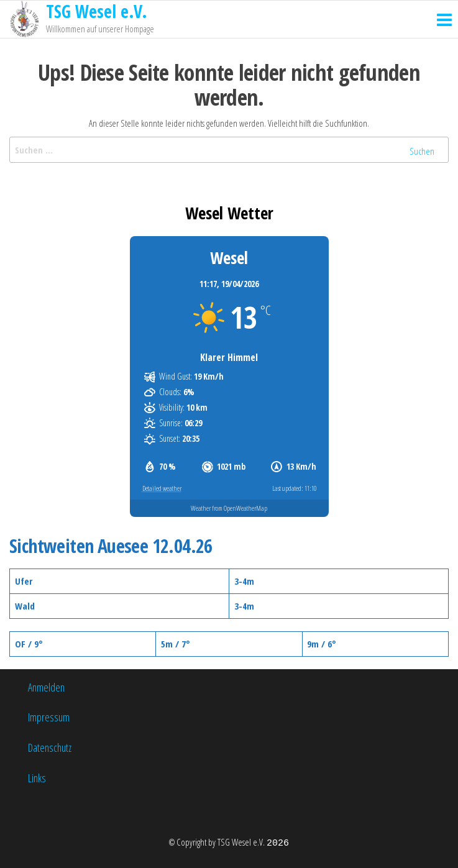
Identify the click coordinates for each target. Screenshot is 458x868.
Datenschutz (50, 747)
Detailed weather (162, 488)
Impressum (49, 717)
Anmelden (46, 687)
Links (37, 778)
